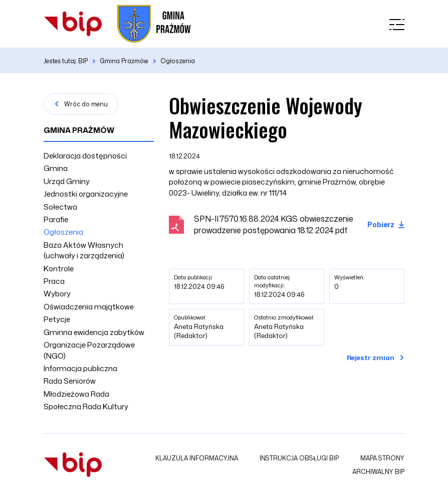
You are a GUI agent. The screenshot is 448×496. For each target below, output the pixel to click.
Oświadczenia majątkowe (89, 307)
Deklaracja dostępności (85, 156)
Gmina (56, 168)
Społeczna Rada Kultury (86, 406)
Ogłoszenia (63, 232)
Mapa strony (382, 458)
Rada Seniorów (70, 381)
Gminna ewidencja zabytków (94, 332)
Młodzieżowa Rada (76, 394)
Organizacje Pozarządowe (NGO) (89, 350)
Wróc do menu (86, 104)
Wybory (57, 294)
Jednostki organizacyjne (86, 194)
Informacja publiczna (80, 368)
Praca (54, 281)
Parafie (56, 219)
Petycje (57, 319)
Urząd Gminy (67, 181)
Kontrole (59, 269)
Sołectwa (60, 207)
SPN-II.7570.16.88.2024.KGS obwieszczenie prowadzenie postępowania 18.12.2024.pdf (274, 224)
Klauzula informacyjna (197, 458)
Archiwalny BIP (378, 472)
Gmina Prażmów (79, 130)
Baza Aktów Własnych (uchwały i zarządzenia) (84, 250)
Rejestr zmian (371, 358)
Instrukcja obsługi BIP (299, 458)
